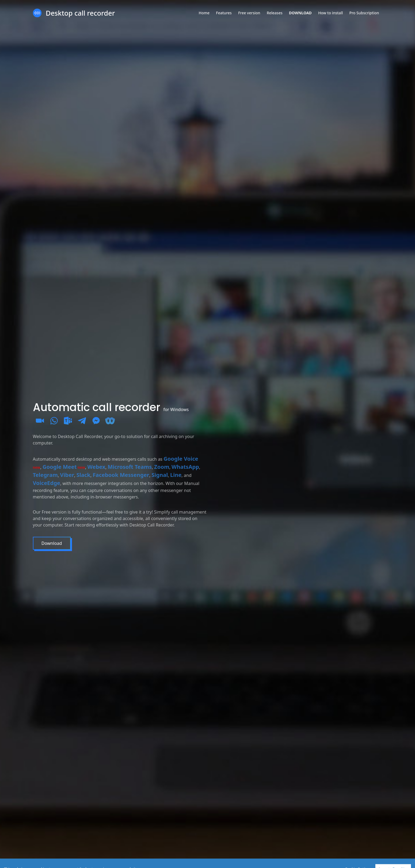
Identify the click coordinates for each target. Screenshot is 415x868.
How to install (331, 13)
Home (204, 13)
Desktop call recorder (80, 13)
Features (224, 13)
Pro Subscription (364, 13)
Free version (249, 13)
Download (51, 543)
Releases (275, 13)
